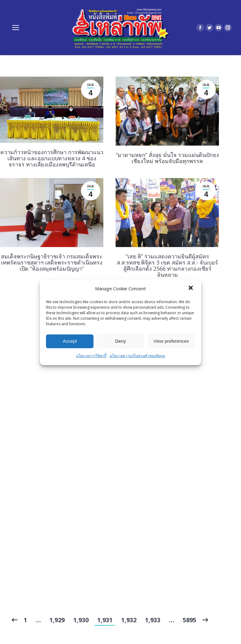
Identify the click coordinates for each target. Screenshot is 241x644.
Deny (120, 341)
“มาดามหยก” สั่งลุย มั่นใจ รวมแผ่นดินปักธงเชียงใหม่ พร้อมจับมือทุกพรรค (167, 158)
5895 (189, 620)
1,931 (105, 620)
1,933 (153, 620)
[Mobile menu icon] (16, 28)
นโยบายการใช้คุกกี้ (91, 356)
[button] (191, 288)
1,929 (57, 620)
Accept (70, 341)
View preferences (171, 341)
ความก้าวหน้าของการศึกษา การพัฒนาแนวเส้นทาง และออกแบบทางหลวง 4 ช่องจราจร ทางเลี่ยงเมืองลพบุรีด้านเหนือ (52, 158)
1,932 (129, 620)
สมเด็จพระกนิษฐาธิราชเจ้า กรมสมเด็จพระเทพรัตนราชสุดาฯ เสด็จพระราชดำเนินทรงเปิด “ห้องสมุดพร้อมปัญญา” (52, 262)
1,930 (81, 620)
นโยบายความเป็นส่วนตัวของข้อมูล (137, 356)
